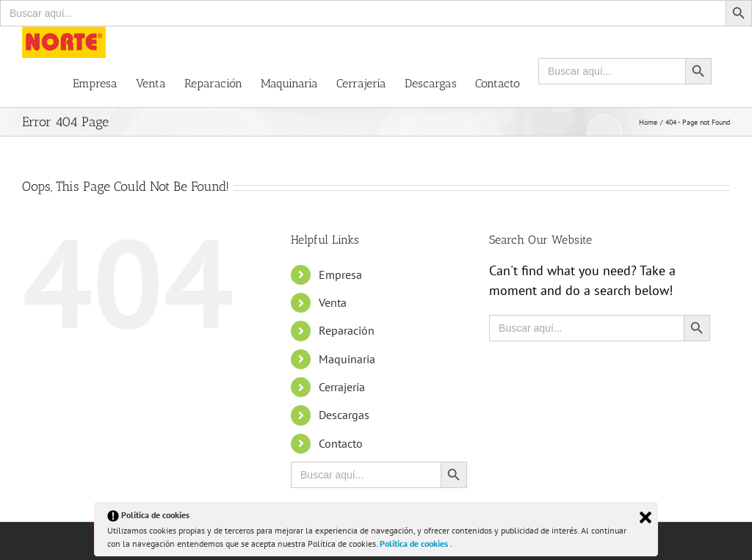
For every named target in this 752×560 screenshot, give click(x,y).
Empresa (340, 274)
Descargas (344, 415)
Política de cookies (415, 543)
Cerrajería (342, 387)
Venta (333, 302)
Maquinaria (347, 359)
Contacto (341, 443)
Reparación (347, 330)
